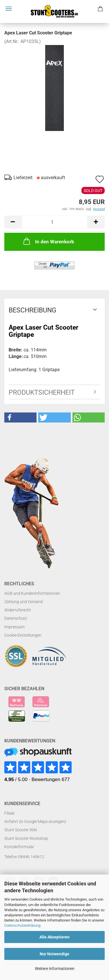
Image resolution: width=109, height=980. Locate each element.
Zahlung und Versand (23, 602)
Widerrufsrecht (18, 610)
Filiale (9, 813)
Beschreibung (32, 310)
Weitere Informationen (55, 969)
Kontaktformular (19, 847)
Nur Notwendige (54, 954)
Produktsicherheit (42, 393)
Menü (9, 9)
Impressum (14, 627)
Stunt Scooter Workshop (26, 838)
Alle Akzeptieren (54, 937)
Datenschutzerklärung (22, 925)
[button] (20, 417)
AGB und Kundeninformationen (32, 593)
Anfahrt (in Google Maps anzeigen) (35, 821)
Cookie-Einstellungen (23, 635)
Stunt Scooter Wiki (21, 830)
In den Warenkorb (48, 241)
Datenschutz (16, 618)
